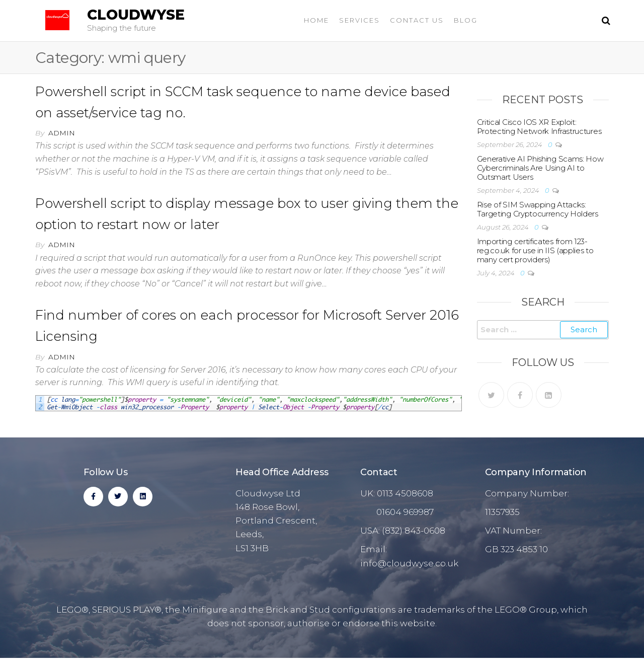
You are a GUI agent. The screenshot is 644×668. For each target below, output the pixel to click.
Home (316, 20)
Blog (466, 20)
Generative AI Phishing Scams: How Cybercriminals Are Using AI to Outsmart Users (540, 168)
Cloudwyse (136, 15)
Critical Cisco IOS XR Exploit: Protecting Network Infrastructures (539, 127)
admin (62, 133)
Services (359, 20)
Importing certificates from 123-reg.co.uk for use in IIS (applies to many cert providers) (535, 250)
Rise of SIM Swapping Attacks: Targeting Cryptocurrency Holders (538, 209)
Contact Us (417, 20)
